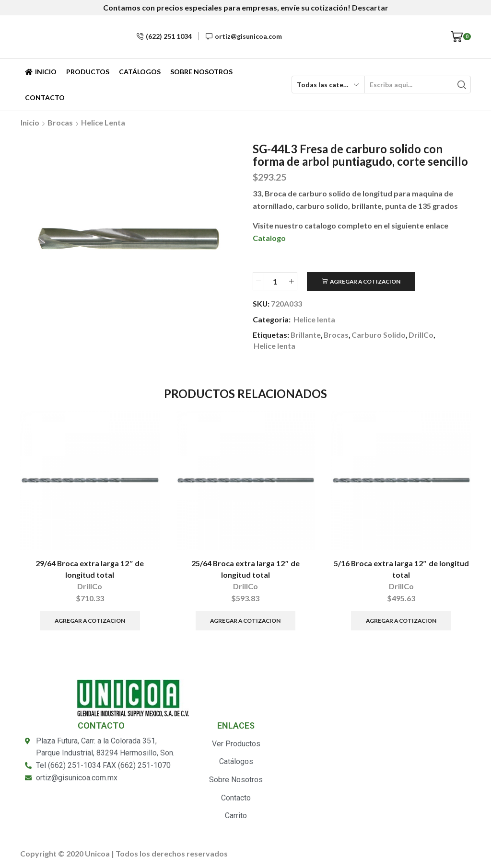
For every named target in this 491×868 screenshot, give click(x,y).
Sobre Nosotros (201, 72)
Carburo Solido (379, 335)
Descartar (370, 7)
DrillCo (421, 335)
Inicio (41, 72)
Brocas (60, 122)
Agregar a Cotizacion (365, 281)
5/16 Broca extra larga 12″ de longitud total (401, 569)
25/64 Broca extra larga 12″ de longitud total (245, 569)
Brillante (306, 335)
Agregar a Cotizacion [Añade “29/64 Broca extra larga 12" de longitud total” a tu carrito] (90, 621)
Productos (88, 72)
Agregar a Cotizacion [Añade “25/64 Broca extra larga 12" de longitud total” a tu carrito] (245, 621)
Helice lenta (103, 122)
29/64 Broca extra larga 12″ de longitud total (90, 569)
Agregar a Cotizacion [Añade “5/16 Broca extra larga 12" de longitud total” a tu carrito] (401, 621)
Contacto (45, 97)
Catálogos (140, 72)
